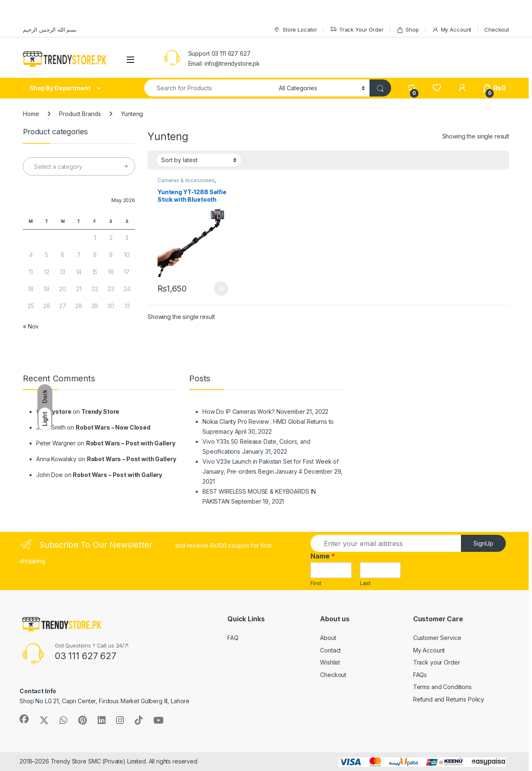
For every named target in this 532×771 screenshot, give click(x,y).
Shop (408, 30)
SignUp (483, 543)
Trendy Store (100, 411)
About (328, 638)
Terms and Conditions (442, 687)
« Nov (31, 326)
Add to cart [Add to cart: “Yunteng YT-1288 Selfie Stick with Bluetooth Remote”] (221, 289)
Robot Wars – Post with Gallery (131, 443)
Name (323, 556)
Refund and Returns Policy (449, 699)
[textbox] (79, 167)
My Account (452, 30)
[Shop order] (199, 160)
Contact (330, 650)
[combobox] (79, 166)
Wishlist (330, 662)
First (316, 583)
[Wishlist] (437, 88)
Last (365, 583)
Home (31, 114)
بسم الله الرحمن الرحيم (50, 30)
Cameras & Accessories (186, 180)
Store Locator (295, 30)
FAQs (420, 675)
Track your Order (437, 662)
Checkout (497, 30)
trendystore (54, 411)
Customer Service (437, 638)
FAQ (233, 638)
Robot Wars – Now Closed (113, 427)
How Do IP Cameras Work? (239, 411)
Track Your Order (357, 30)
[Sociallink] (24, 719)
